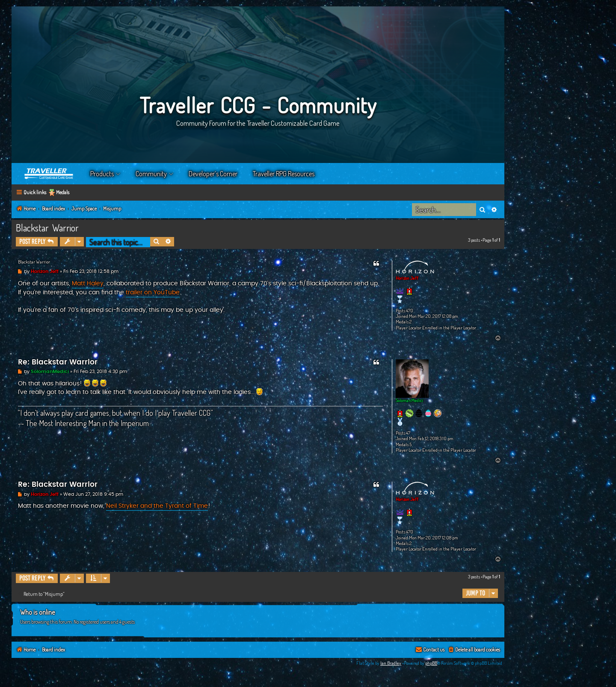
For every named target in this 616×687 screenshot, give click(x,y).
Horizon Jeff (407, 278)
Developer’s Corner (213, 174)
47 (408, 433)
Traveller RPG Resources (284, 174)
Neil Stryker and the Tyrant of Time (157, 506)
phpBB (431, 663)
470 (410, 311)
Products (102, 174)
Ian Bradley (391, 663)
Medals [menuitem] (63, 192)
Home (49, 174)
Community (151, 174)
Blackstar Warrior (47, 228)
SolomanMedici (409, 400)
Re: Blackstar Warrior (58, 362)
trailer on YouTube (153, 293)
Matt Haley (88, 284)
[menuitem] (474, 650)
